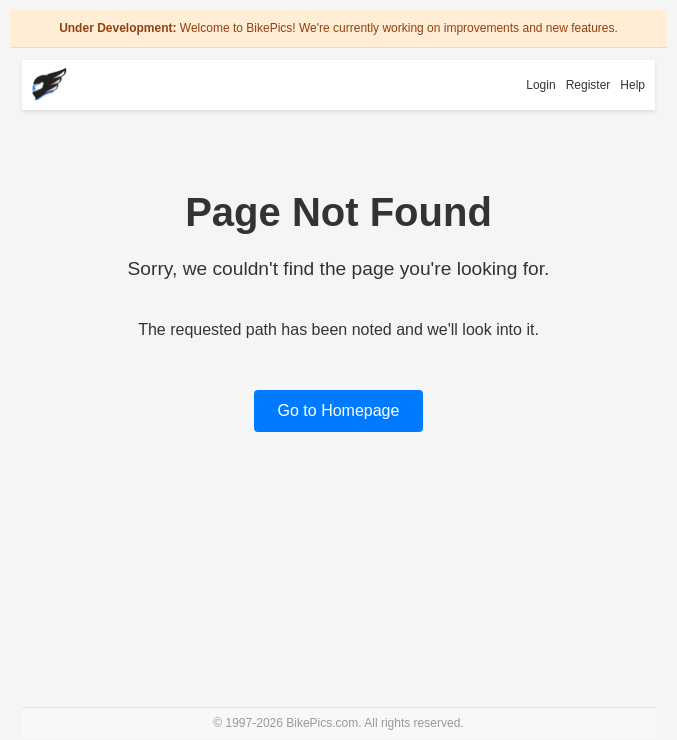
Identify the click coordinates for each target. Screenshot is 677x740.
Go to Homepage (339, 410)
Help (632, 85)
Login (540, 85)
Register (588, 85)
